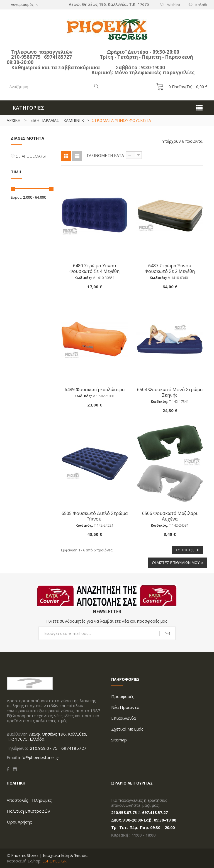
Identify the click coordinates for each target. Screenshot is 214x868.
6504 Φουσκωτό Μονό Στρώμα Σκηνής (170, 392)
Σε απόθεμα (31, 156)
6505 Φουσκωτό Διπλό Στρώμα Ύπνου (95, 516)
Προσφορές (123, 696)
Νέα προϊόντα (125, 707)
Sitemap (119, 740)
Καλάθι (201, 5)
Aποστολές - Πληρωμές (29, 800)
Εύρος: (16, 197)
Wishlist (174, 5)
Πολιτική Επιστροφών (28, 811)
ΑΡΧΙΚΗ (14, 120)
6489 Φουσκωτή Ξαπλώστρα (95, 389)
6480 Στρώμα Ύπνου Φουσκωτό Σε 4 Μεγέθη (94, 268)
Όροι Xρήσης (19, 822)
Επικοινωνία (123, 718)
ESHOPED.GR (54, 861)
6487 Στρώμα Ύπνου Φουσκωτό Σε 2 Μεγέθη (170, 268)
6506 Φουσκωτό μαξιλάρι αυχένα (170, 516)
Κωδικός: (83, 278)
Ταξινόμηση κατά (105, 155)
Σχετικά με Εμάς (127, 729)
